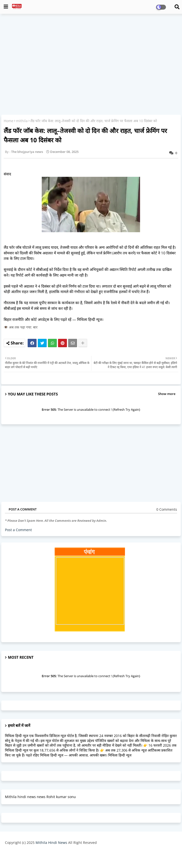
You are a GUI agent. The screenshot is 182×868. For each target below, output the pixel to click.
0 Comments (167, 509)
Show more (167, 394)
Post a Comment (18, 530)
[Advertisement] (91, 53)
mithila (22, 121)
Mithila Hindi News (51, 843)
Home (9, 121)
